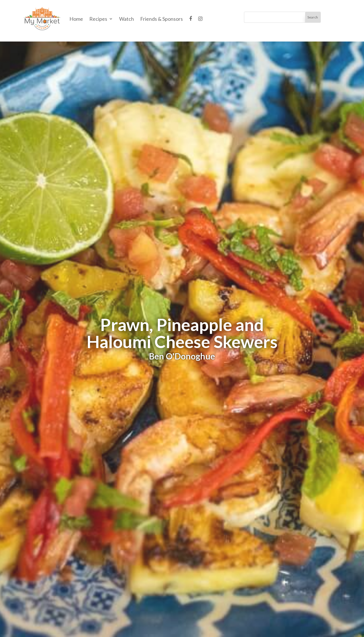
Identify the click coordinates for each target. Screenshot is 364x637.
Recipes (98, 19)
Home (76, 19)
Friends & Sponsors (162, 19)
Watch (127, 19)
